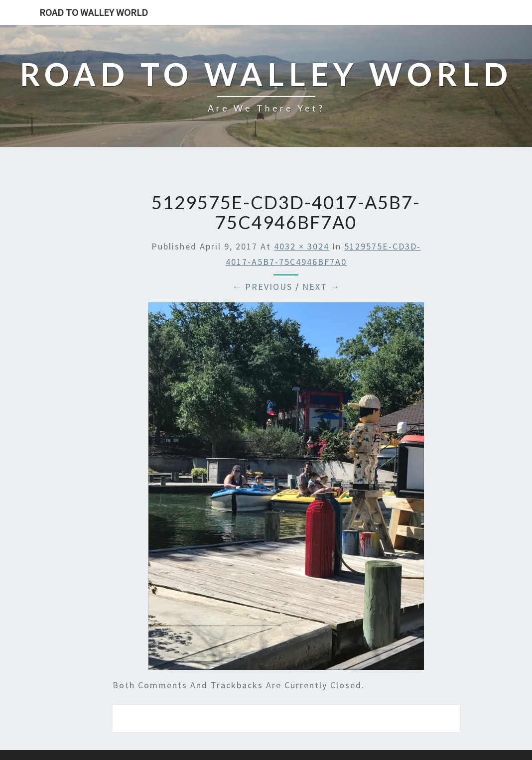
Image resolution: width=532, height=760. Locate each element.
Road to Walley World (94, 12)
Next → (321, 287)
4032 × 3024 (302, 246)
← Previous (262, 287)
